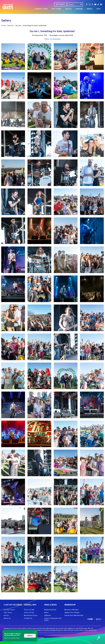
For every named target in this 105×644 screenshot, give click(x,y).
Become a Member (72, 610)
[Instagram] (90, 4)
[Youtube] (95, 4)
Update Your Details (72, 612)
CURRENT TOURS (41, 9)
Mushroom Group (31, 615)
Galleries (11, 25)
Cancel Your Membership (74, 615)
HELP (98, 9)
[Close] (35, 632)
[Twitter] (92, 4)
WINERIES (79, 9)
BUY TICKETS (60, 4)
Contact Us (28, 618)
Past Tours (8, 612)
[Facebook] (87, 4)
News (46, 612)
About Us (7, 618)
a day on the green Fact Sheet (53, 619)
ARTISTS (68, 9)
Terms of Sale (29, 610)
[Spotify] (101, 4)
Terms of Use (29, 612)
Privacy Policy (39, 638)
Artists (6, 615)
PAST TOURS (56, 9)
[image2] (99, 619)
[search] (81, 4)
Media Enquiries (50, 610)
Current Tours (9, 610)
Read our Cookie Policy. (12, 638)
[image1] (90, 619)
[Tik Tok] (98, 4)
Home (4, 25)
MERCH (90, 9)
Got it (30, 636)
